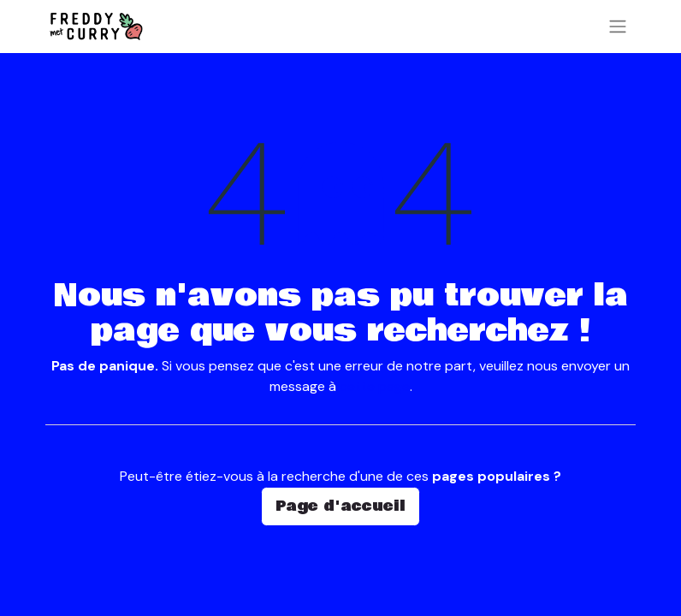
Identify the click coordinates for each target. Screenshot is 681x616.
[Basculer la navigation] (618, 27)
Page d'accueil (340, 506)
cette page (375, 386)
